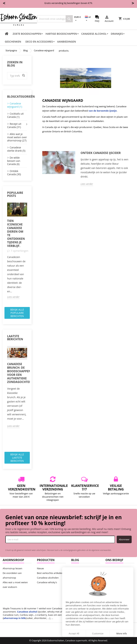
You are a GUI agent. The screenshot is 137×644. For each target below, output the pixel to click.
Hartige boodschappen (61, 34)
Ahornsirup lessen (12, 568)
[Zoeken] (55, 19)
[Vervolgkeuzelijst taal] (89, 19)
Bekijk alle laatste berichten (17, 458)
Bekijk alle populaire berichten (17, 313)
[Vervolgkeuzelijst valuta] (79, 19)
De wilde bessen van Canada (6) (14, 161)
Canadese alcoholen (48, 578)
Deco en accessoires (39, 42)
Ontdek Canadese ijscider (101, 153)
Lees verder (13, 297)
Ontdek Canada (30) (14, 173)
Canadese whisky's (47, 582)
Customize (98, 633)
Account (109, 19)
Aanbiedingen (67, 42)
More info (122, 633)
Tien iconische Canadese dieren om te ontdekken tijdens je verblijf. (16, 233)
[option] (17, 251)
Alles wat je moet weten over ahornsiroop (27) (17, 137)
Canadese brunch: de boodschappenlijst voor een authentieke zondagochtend (17, 373)
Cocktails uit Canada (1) (15, 115)
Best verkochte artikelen (50, 573)
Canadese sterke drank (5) (16, 149)
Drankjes (117, 34)
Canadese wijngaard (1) (15, 105)
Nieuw (40, 568)
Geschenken (13, 42)
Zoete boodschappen (27, 34)
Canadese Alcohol (94, 34)
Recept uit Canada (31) (14, 125)
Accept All (74, 633)
